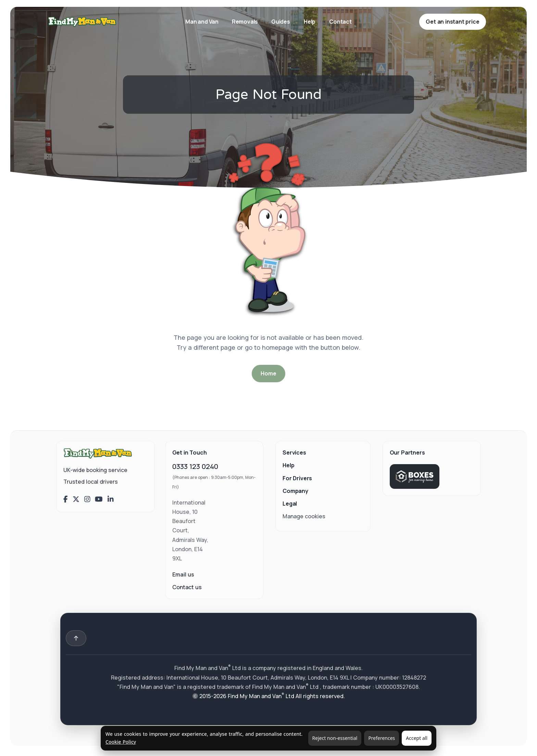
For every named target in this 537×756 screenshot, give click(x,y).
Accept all (417, 738)
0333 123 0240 (195, 466)
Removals (245, 22)
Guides (281, 22)
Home (268, 373)
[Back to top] (76, 638)
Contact (340, 22)
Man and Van (202, 22)
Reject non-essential (335, 738)
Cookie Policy (121, 742)
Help (310, 22)
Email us (183, 574)
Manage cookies (304, 516)
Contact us (187, 587)
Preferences (382, 738)
